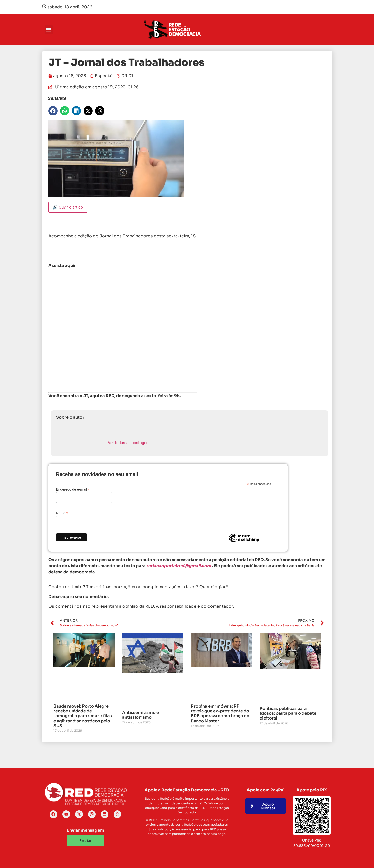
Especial (104, 76)
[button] (49, 30)
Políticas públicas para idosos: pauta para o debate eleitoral (288, 713)
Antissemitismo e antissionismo (141, 715)
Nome (62, 513)
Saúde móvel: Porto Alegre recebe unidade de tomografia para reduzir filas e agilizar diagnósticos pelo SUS (83, 716)
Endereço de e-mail (73, 489)
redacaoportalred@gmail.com (179, 566)
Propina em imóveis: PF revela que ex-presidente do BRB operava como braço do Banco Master (220, 714)
